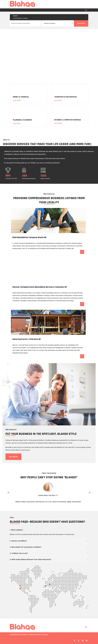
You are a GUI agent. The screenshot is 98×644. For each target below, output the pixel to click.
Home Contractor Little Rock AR (27, 339)
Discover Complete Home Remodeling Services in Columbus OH (40, 287)
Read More (17, 101)
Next (90, 493)
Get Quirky (13, 457)
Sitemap (45, 635)
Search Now (81, 23)
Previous (8, 493)
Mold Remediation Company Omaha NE (29, 237)
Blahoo (25, 635)
